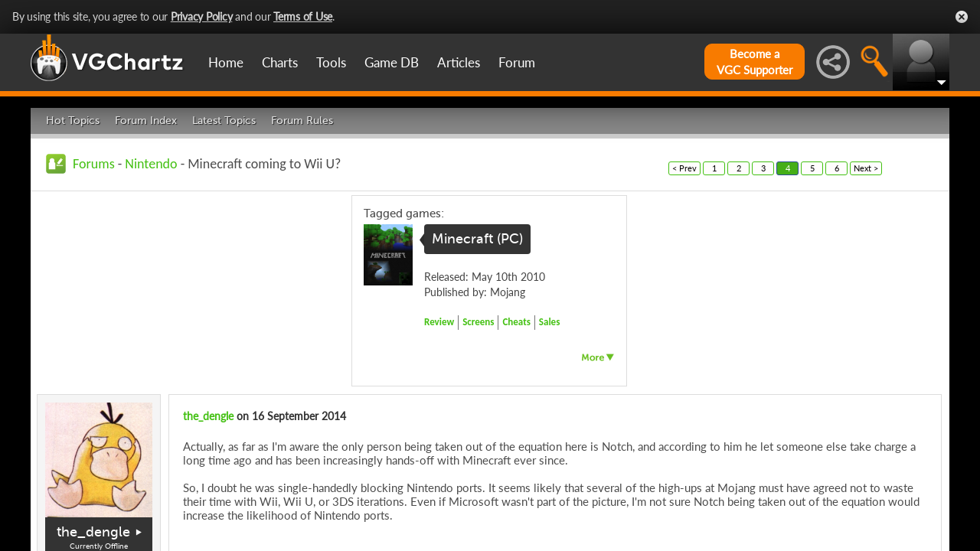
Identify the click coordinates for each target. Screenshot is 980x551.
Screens (478, 322)
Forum (517, 62)
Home (226, 62)
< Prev (684, 168)
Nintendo (151, 164)
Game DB (392, 62)
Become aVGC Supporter (755, 62)
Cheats (516, 322)
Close (962, 17)
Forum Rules (302, 121)
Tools (331, 62)
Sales (550, 322)
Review (439, 322)
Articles (459, 62)
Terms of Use (303, 16)
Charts (280, 62)
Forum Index (146, 121)
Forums (94, 164)
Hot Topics (73, 121)
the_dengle (93, 532)
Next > (866, 168)
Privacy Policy (202, 16)
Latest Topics (224, 121)
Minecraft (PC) (477, 239)
